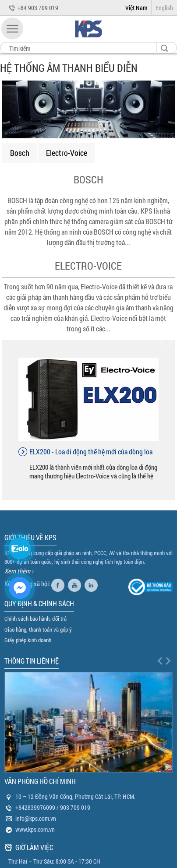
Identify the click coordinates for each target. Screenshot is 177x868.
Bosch (20, 153)
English (164, 8)
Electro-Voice (67, 153)
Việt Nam (136, 8)
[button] (12, 28)
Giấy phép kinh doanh (28, 640)
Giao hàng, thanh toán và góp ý (38, 629)
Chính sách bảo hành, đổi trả (35, 618)
